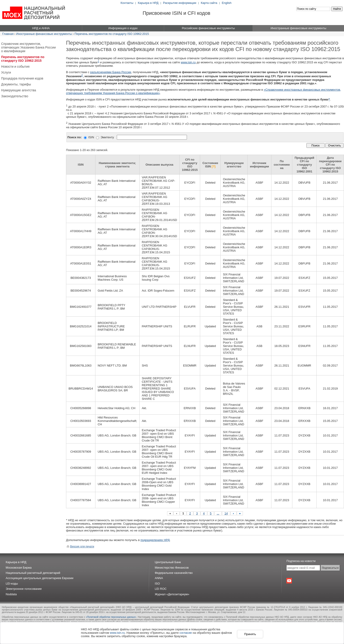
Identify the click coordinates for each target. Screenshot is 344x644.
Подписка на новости (301, 561)
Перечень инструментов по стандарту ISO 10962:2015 (112, 34)
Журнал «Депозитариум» (172, 594)
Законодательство (15, 96)
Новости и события (15, 67)
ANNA (159, 578)
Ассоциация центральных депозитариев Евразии (39, 578)
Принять (250, 634)
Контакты (127, 3)
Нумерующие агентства (19, 90)
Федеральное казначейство (174, 573)
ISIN (91, 137)
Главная (8, 34)
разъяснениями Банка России (111, 72)
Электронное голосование (24, 589)
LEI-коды (12, 584)
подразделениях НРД (155, 540)
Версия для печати (80, 547)
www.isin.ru (188, 62)
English (227, 3)
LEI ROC (161, 589)
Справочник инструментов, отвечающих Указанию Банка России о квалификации (28, 47)
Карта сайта (209, 3)
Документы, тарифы (16, 84)
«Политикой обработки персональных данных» (111, 617)
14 (226, 513)
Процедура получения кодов (22, 78)
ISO (157, 584)
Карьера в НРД (148, 3)
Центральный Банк (168, 562)
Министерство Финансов (172, 568)
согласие (186, 633)
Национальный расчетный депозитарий (33, 573)
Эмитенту (107, 137)
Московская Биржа (19, 568)
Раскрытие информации (180, 3)
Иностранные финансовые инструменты (44, 34)
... (218, 513)
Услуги (6, 72)
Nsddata (11, 594)
